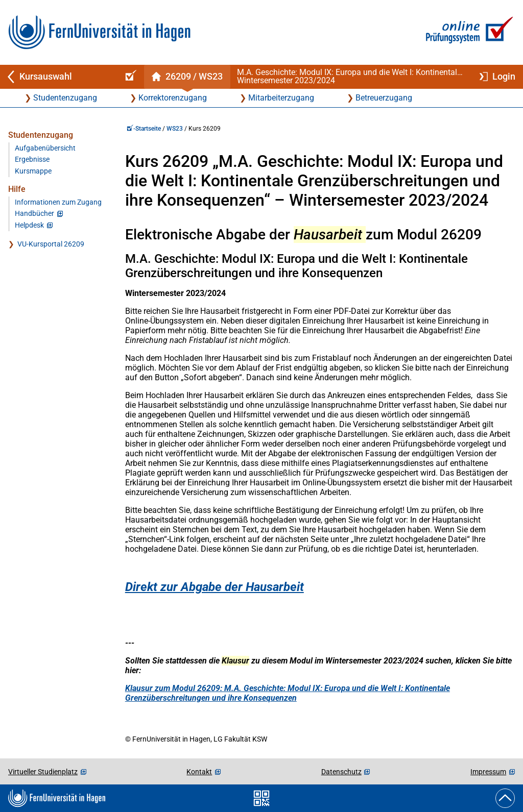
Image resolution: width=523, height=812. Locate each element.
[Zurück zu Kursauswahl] (57, 77)
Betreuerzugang (384, 98)
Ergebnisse (32, 159)
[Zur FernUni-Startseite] (99, 32)
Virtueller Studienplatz (43, 772)
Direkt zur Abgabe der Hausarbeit (215, 587)
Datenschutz (341, 772)
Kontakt (199, 772)
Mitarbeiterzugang (281, 98)
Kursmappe (33, 171)
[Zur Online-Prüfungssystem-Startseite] (468, 32)
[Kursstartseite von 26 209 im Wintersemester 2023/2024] (187, 77)
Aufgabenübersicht (45, 148)
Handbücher (34, 214)
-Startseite (144, 129)
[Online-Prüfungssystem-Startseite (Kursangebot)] (129, 77)
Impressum (488, 772)
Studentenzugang (65, 98)
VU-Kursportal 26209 (51, 244)
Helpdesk (29, 225)
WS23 (175, 129)
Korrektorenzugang (173, 98)
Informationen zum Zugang (58, 202)
